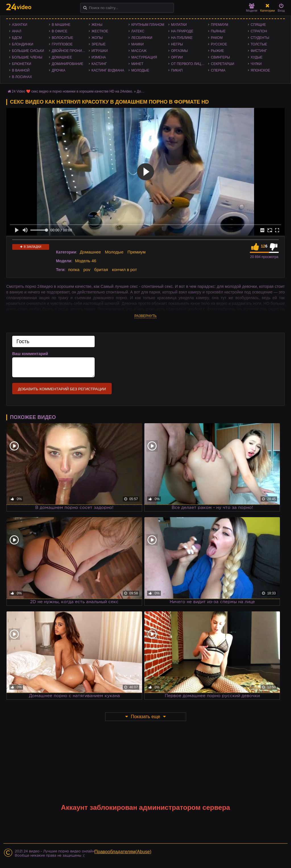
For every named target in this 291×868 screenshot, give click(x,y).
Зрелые (99, 44)
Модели (252, 8)
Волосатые (62, 38)
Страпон (259, 31)
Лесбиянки (142, 38)
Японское (260, 70)
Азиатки (20, 25)
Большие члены (27, 57)
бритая (101, 270)
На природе (182, 31)
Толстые (259, 44)
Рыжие (217, 51)
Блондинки (23, 44)
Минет (137, 64)
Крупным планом (148, 25)
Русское (219, 44)
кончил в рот (124, 270)
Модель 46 (86, 261)
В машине (61, 25)
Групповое (62, 44)
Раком (217, 38)
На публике (182, 38)
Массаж (139, 51)
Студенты (260, 38)
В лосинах (22, 77)
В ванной (21, 70)
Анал (17, 31)
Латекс (138, 31)
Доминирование (67, 64)
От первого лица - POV (190, 64)
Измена (99, 57)
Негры (177, 44)
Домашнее (62, 57)
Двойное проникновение (70, 51)
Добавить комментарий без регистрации (62, 389)
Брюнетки (22, 64)
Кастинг (99, 64)
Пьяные (218, 31)
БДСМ (17, 38)
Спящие (258, 25)
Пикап (177, 70)
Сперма (218, 70)
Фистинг (259, 51)
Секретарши (223, 64)
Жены (97, 25)
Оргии (177, 57)
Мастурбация (144, 57)
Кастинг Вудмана (108, 70)
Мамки (138, 44)
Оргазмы (179, 51)
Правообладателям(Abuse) (123, 852)
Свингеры (220, 57)
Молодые (140, 70)
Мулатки (179, 25)
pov (87, 270)
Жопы (97, 38)
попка (74, 270)
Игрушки (100, 51)
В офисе (60, 31)
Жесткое (100, 31)
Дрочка (59, 70)
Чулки (256, 64)
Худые (257, 57)
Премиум (220, 25)
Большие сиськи (28, 51)
